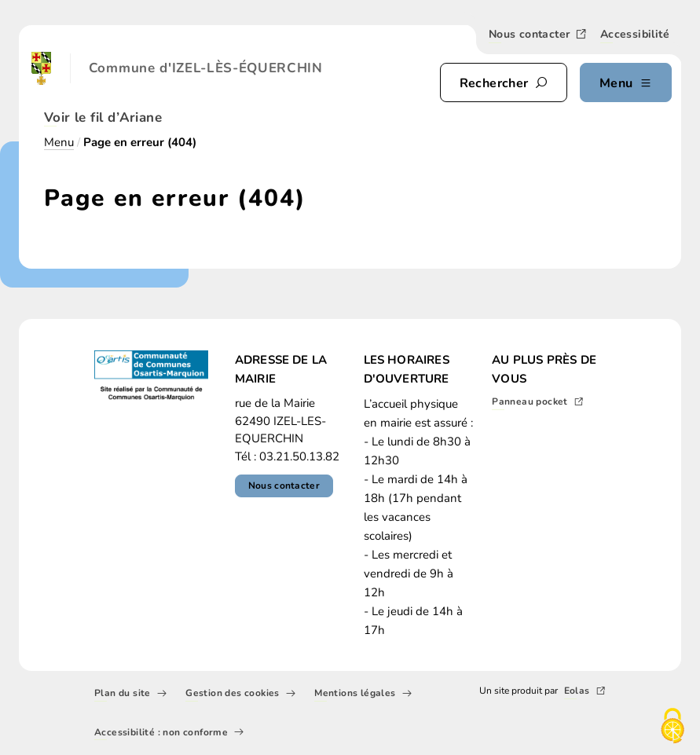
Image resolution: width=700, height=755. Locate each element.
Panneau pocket (538, 403)
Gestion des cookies (240, 695)
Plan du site (130, 695)
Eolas (585, 692)
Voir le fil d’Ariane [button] (103, 119)
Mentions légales (363, 695)
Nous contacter (538, 35)
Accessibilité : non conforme (169, 733)
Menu (59, 142)
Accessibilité (635, 36)
